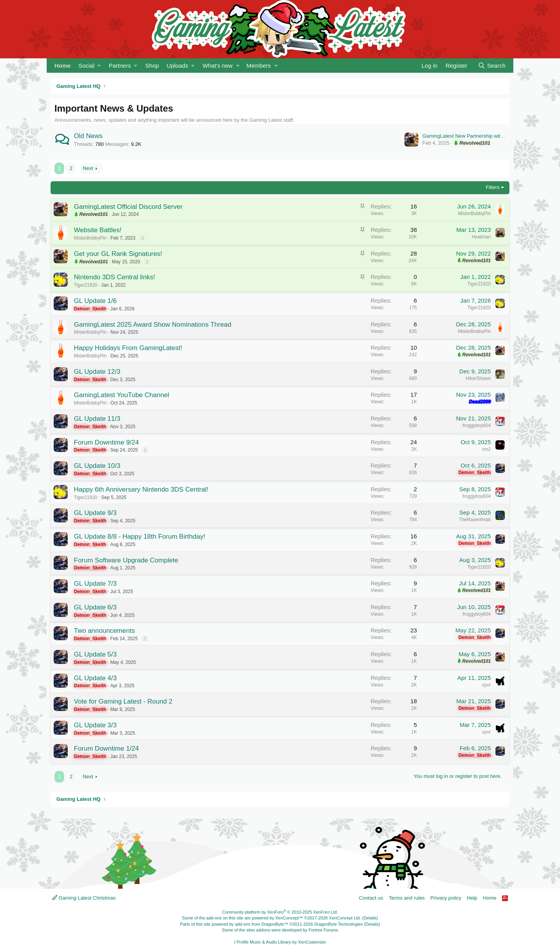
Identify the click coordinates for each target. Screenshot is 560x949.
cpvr (486, 685)
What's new (218, 66)
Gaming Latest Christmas (84, 898)
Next (88, 168)
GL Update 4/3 (95, 678)
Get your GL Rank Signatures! (118, 254)
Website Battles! (98, 230)
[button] (90, 66)
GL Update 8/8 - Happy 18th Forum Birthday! (140, 537)
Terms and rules (407, 898)
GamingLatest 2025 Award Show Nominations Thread (153, 325)
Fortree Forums (323, 930)
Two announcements (104, 631)
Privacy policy (446, 898)
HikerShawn (478, 378)
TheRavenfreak (475, 520)
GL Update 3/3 (95, 725)
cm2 (486, 449)
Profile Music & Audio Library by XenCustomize (281, 942)
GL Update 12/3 (97, 372)
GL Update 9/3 (95, 513)
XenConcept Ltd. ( (346, 918)
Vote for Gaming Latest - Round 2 (123, 701)
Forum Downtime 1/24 (106, 749)
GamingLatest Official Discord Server (128, 207)
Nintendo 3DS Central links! (115, 277)
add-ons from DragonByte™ (262, 924)
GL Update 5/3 (95, 654)
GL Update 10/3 (97, 466)
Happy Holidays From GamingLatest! (128, 348)
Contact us (371, 898)
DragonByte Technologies (339, 924)
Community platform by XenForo (280, 912)
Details (370, 918)
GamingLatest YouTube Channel (122, 395)
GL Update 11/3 (97, 419)
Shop (152, 66)
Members (259, 66)
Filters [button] (493, 187)
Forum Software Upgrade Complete (126, 560)
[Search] (492, 66)
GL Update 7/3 (95, 584)
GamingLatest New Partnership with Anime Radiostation (485, 136)
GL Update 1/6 (95, 301)
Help (472, 898)
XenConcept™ (289, 918)
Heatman (481, 237)
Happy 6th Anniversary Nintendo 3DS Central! (141, 489)
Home (63, 66)
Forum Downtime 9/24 (106, 442)
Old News (88, 136)
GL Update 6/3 (95, 607)
